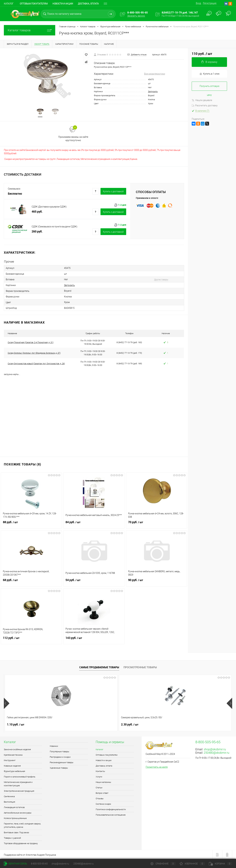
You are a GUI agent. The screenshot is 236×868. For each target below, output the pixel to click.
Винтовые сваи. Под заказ (16, 832)
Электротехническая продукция (19, 790)
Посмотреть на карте (157, 767)
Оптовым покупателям (34, 4)
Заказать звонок (136, 16)
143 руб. (94, 639)
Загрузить (153, 91)
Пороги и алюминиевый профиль (20, 776)
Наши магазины (103, 782)
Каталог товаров (30, 30)
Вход (198, 3)
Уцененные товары (59, 767)
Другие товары (159, 280)
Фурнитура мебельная (14, 771)
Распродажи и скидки (60, 756)
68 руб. (31, 581)
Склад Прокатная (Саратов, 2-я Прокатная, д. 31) (31, 342)
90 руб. (157, 581)
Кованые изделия (12, 765)
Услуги (99, 776)
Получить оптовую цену (209, 88)
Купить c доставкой (113, 192)
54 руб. (94, 581)
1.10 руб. (16, 724)
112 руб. (31, 639)
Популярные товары (59, 751)
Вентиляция (9, 801)
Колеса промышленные (15, 818)
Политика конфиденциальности (111, 809)
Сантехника (9, 796)
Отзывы (100, 798)
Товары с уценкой (12, 837)
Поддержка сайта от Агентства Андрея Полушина (30, 854)
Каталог (9, 4)
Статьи (99, 787)
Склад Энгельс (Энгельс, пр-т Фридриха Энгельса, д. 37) (34, 352)
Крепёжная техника (13, 754)
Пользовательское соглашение (111, 814)
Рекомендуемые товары (62, 762)
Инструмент (10, 760)
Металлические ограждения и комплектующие (18, 783)
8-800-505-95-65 (39, 864)
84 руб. (94, 524)
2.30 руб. (73, 724)
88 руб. (31, 524)
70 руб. (157, 524)
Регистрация (210, 3)
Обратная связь (15, 864)
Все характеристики (155, 74)
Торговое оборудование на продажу (21, 843)
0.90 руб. (130, 724)
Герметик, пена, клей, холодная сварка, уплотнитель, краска (22, 825)
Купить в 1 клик (209, 74)
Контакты (100, 771)
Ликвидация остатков (14, 807)
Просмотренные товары (140, 667)
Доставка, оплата (104, 765)
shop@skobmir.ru (215, 749)
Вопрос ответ (102, 793)
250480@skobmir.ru (216, 752)
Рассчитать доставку (205, 105)
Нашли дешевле (202, 100)
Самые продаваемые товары (99, 667)
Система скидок (103, 803)
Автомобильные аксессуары (18, 812)
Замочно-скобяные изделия (17, 749)
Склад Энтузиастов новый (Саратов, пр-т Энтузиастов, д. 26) (36, 363)
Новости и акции (63, 4)
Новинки (54, 746)
